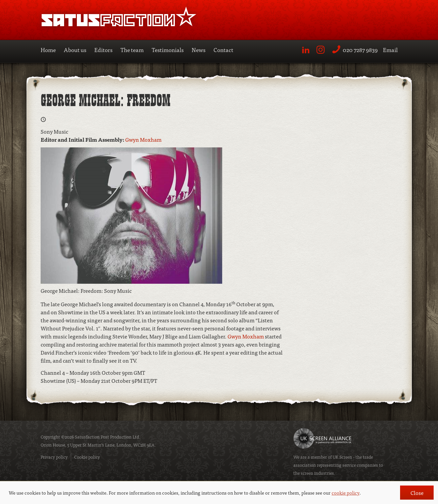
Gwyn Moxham (143, 139)
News (199, 50)
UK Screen (342, 457)
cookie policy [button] (346, 493)
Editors (103, 50)
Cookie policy (87, 457)
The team (132, 50)
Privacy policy (54, 457)
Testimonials (168, 50)
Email (390, 50)
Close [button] (417, 493)
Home (48, 50)
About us (75, 50)
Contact (223, 50)
